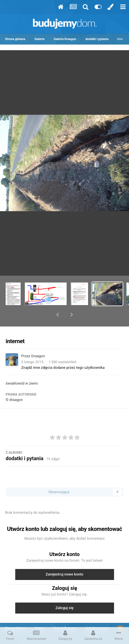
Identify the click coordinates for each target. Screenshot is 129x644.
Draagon (38, 341)
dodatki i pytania (25, 444)
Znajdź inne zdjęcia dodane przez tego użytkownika (63, 353)
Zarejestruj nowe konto (64, 560)
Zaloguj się (65, 593)
